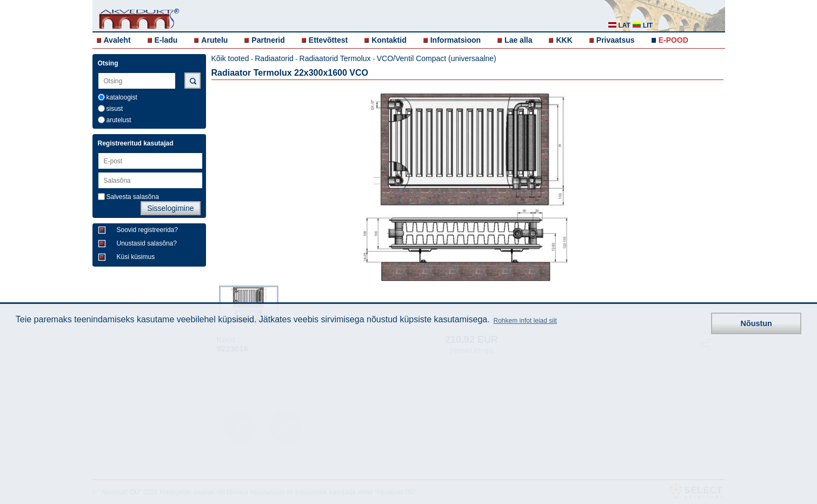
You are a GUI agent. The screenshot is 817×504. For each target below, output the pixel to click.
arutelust (119, 120)
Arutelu (214, 40)
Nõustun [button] (756, 323)
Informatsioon (456, 40)
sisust (115, 109)
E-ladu (166, 40)
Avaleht (117, 40)
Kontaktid (389, 40)
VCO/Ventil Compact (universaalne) (437, 58)
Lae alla (518, 40)
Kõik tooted (230, 58)
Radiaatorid (274, 58)
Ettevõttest (328, 40)
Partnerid (268, 40)
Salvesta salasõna (133, 197)
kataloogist (122, 97)
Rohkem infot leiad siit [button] (525, 321)
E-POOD (673, 40)
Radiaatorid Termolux (336, 58)
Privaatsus (616, 40)
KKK (564, 40)
